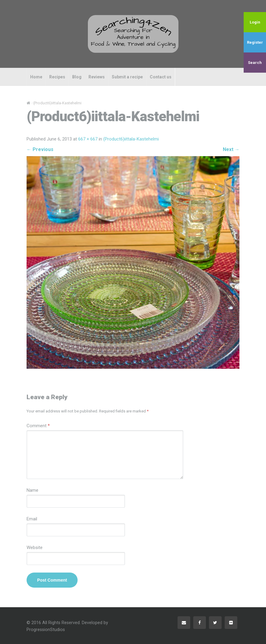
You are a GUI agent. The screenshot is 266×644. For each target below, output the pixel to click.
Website (35, 548)
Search (255, 63)
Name (32, 490)
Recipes (57, 77)
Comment (38, 426)
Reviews (97, 77)
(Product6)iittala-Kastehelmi (131, 139)
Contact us (161, 77)
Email (32, 519)
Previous (40, 149)
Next (231, 149)
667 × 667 (88, 139)
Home (36, 77)
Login (255, 22)
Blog (77, 77)
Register (255, 42)
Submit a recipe (127, 77)
